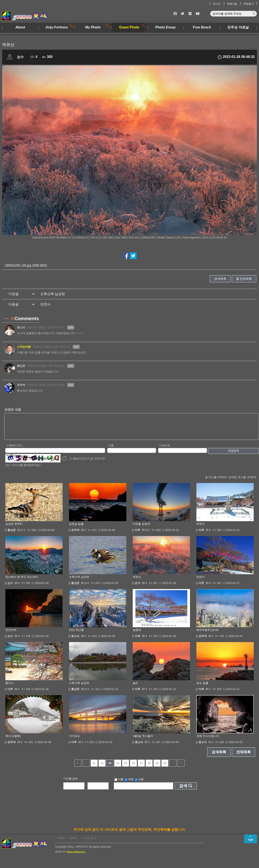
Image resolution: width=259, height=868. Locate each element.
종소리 (21, 327)
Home (61, 842)
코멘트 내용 (13, 409)
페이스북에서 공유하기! (126, 256)
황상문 (21, 366)
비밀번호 (165, 450)
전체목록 (246, 279)
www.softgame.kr (76, 856)
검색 (183, 790)
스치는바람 (24, 347)
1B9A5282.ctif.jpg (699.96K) (26, 265)
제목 (129, 784)
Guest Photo (129, 27)
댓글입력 (234, 455)
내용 (139, 784)
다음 (173, 768)
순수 (20, 57)
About (20, 27)
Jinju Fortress (57, 27)
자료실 (73, 842)
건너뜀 (78, 768)
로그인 (217, 4)
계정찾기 (249, 4)
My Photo (93, 27)
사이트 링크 (89, 842)
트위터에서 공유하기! (133, 256)
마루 (138, 534)
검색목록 (220, 279)
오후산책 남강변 (53, 294)
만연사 (45, 304)
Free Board (202, 27)
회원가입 (232, 4)
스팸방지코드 (15, 450)
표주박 (21, 385)
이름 (111, 450)
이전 (86, 768)
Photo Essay (165, 27)
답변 (71, 327)
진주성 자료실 (238, 27)
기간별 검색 (71, 783)
